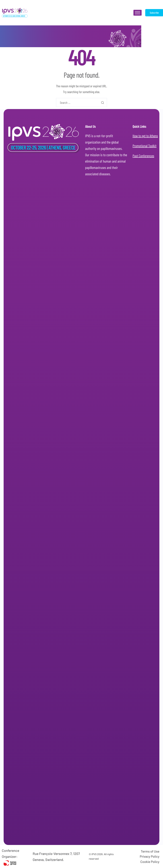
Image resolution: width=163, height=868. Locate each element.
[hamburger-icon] (138, 13)
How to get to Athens (145, 134)
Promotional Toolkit (145, 144)
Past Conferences (143, 154)
